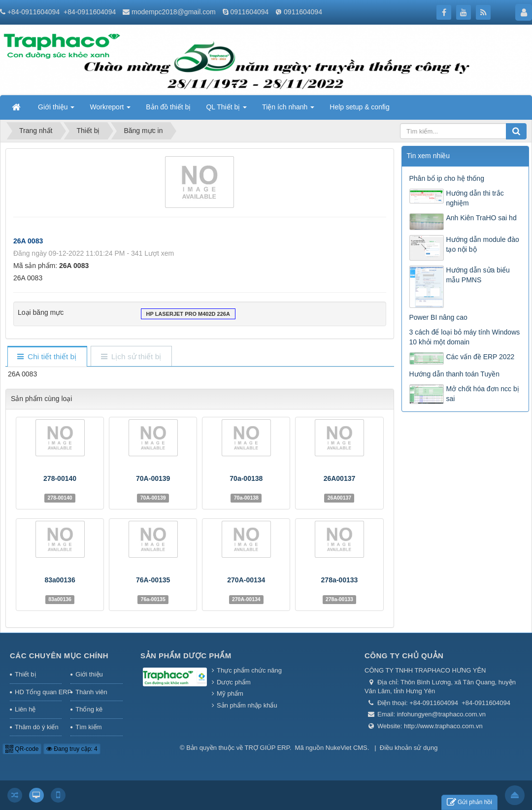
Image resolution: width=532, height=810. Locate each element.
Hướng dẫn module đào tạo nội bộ (483, 244)
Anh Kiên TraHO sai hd (482, 218)
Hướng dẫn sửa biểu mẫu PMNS (478, 275)
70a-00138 (246, 478)
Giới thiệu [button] (56, 110)
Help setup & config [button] (359, 107)
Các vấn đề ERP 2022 (481, 357)
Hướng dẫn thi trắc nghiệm (475, 198)
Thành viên (91, 692)
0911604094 (249, 12)
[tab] (47, 357)
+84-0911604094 (33, 12)
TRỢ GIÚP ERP (267, 748)
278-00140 (60, 478)
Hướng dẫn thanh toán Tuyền (454, 374)
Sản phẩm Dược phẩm (186, 656)
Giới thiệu (89, 674)
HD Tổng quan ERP (38, 692)
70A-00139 (153, 478)
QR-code (22, 749)
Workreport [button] (110, 110)
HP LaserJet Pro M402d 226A (188, 315)
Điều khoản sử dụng (409, 748)
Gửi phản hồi (469, 802)
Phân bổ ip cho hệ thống (447, 178)
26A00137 (340, 478)
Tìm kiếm (88, 727)
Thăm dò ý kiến (37, 727)
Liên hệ (25, 709)
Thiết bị (25, 674)
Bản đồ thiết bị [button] (168, 107)
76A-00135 (153, 580)
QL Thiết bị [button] (226, 110)
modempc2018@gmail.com (174, 12)
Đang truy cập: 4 (72, 749)
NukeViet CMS (347, 748)
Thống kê (89, 709)
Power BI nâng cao (438, 317)
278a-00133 (340, 580)
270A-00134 (246, 580)
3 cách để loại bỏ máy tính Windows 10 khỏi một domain (465, 337)
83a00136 (60, 580)
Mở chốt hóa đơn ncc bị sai (483, 394)
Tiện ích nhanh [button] (288, 110)
